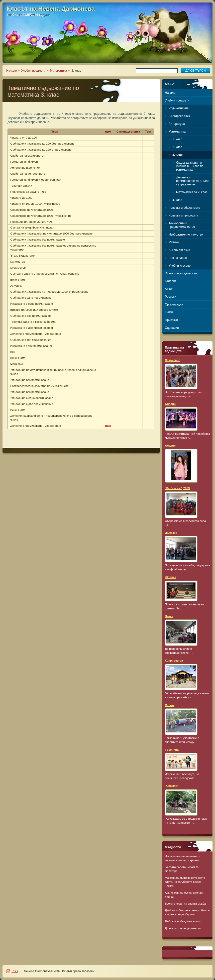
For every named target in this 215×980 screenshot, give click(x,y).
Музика (174, 242)
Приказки (171, 320)
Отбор (169, 705)
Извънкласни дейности (181, 273)
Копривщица (174, 661)
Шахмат (170, 577)
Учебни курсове (180, 266)
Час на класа (178, 258)
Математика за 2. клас (192, 192)
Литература (177, 124)
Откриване (173, 360)
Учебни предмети (33, 71)
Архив (169, 289)
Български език (179, 116)
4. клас (177, 200)
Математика (58, 71)
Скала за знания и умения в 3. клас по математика (190, 166)
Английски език (179, 250)
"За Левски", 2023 (177, 488)
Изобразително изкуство (186, 235)
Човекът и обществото (184, 208)
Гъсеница (172, 750)
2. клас (177, 147)
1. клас (177, 139)
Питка (169, 616)
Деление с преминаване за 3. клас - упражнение (193, 181)
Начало (12, 71)
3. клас (177, 155)
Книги (169, 312)
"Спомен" (172, 786)
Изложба (171, 533)
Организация (174, 304)
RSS (15, 971)
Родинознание (179, 108)
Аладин (170, 404)
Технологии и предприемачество (182, 225)
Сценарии (172, 328)
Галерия (171, 281)
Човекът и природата (183, 215)
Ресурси (171, 297)
